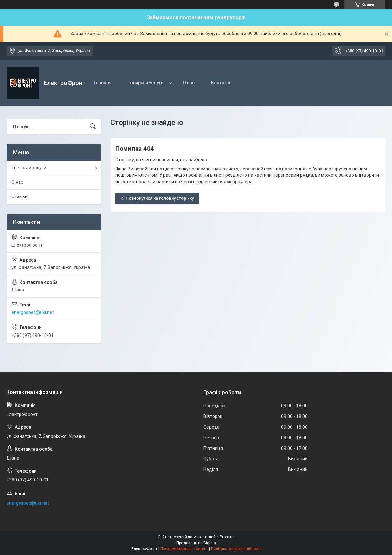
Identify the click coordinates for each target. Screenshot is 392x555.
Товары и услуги (146, 83)
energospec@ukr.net (33, 312)
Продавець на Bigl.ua (196, 543)
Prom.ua (227, 537)
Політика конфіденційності (236, 549)
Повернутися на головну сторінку (160, 198)
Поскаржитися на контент (184, 549)
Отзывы (20, 196)
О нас (189, 83)
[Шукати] (93, 127)
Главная (103, 83)
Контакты (222, 83)
